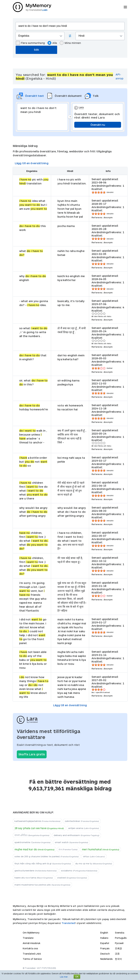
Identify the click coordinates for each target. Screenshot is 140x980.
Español (105, 943)
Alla (52, 43)
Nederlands (106, 959)
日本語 (118, 948)
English (104, 933)
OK (77, 977)
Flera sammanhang (30, 43)
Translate (28, 938)
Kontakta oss (30, 948)
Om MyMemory (31, 933)
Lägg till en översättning (32, 163)
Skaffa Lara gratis (32, 754)
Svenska (120, 933)
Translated (68, 923)
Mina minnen (70, 43)
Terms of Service (32, 959)
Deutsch (105, 954)
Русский (119, 943)
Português (121, 938)
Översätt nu (98, 125)
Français (105, 948)
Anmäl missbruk (32, 943)
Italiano (104, 938)
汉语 (117, 954)
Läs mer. (64, 977)
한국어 (118, 959)
